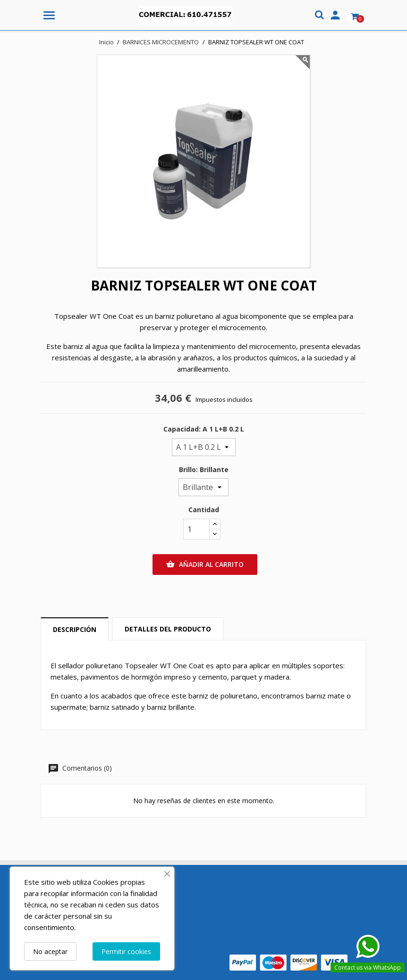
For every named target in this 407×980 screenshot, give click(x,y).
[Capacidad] (204, 447)
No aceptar (50, 951)
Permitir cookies (126, 951)
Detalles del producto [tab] (168, 629)
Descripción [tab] (75, 629)
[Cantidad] (196, 529)
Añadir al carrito (205, 565)
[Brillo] (203, 487)
